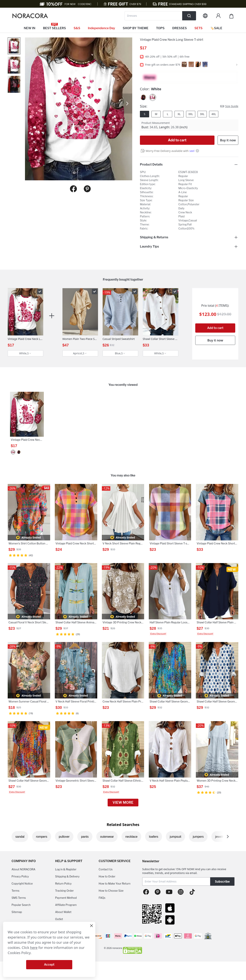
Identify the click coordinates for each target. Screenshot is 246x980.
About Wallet (63, 912)
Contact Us (106, 869)
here (34, 948)
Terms (15, 891)
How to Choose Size (111, 891)
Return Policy (63, 883)
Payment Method (66, 898)
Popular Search (21, 905)
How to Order (107, 876)
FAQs (102, 898)
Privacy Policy (20, 876)
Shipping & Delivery (67, 876)
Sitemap (17, 912)
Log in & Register (66, 869)
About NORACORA (23, 869)
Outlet (59, 919)
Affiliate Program (66, 905)
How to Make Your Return (114, 883)
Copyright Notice (22, 883)
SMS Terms (19, 898)
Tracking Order (64, 891)
